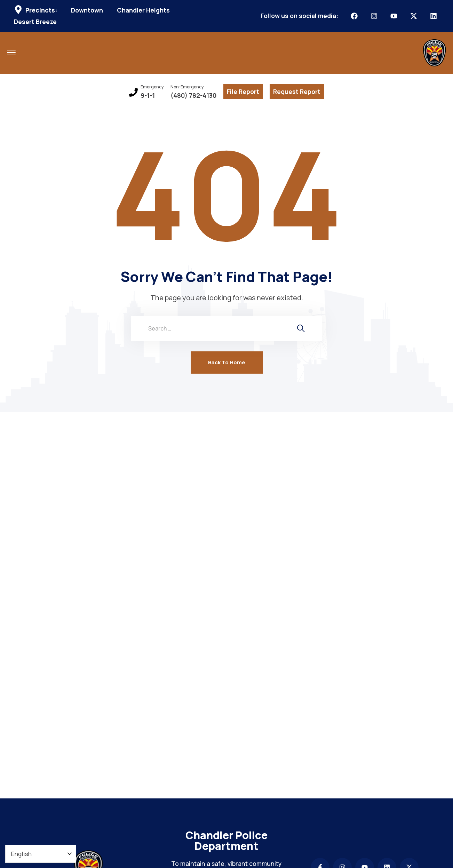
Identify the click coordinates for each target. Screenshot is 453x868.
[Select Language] (41, 854)
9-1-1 (148, 95)
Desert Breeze (35, 22)
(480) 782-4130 (193, 95)
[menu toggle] (11, 52)
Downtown (87, 10)
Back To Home (227, 362)
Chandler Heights (143, 10)
